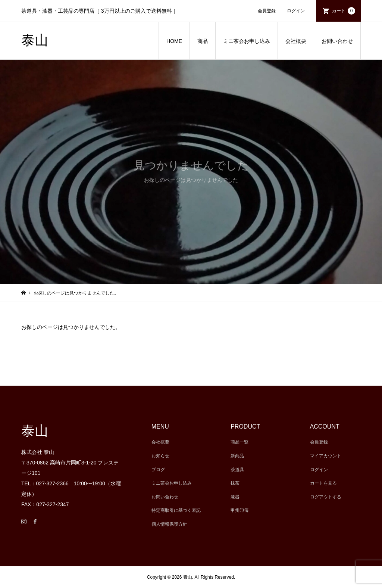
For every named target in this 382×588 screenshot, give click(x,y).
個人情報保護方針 (169, 524)
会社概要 (296, 41)
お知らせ (160, 456)
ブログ (158, 470)
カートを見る (323, 483)
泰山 (35, 40)
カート (344, 11)
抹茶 (235, 483)
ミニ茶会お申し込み (247, 41)
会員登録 (267, 11)
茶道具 (237, 470)
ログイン (296, 11)
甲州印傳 (239, 510)
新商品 (237, 456)
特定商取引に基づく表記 (176, 510)
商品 (203, 41)
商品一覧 (239, 442)
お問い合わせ (337, 41)
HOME (174, 41)
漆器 (235, 497)
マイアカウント (326, 456)
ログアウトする (326, 497)
